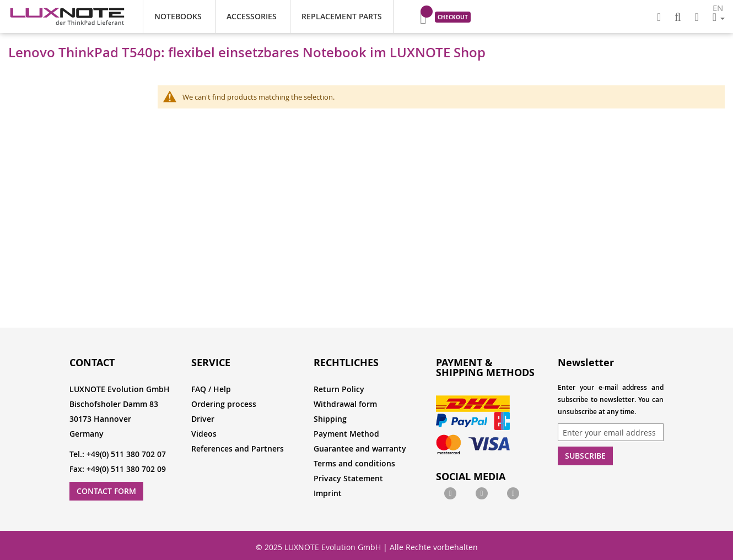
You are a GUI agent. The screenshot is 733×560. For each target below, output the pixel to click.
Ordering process (224, 444)
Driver (203, 459)
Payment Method (346, 474)
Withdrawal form (345, 444)
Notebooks (111, 50)
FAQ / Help (211, 429)
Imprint (328, 533)
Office (153, 50)
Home (69, 50)
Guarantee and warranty (360, 489)
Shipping (330, 459)
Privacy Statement (348, 518)
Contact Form (106, 531)
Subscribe (585, 496)
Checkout (453, 17)
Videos (204, 474)
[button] (719, 17)
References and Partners (238, 489)
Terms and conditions (354, 504)
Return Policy (339, 429)
